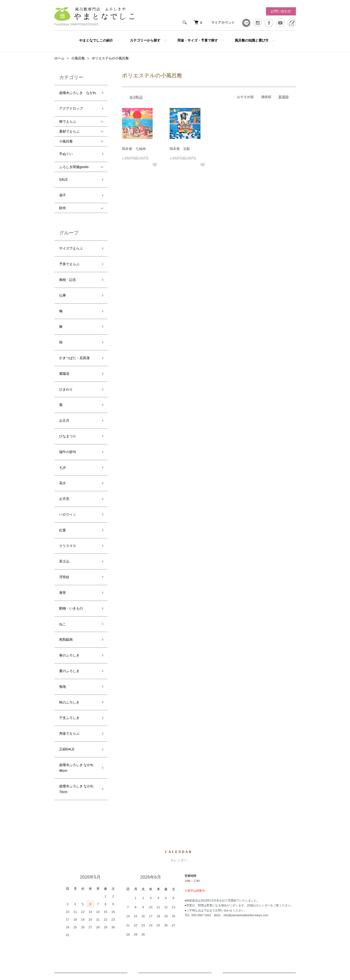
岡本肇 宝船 (180, 154)
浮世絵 (64, 454)
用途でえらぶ (69, 562)
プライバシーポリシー (227, 914)
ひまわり (66, 325)
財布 (63, 189)
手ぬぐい (66, 147)
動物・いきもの (71, 476)
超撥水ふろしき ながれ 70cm (77, 604)
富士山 (64, 444)
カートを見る (282, 881)
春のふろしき (69, 508)
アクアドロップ (71, 107)
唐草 (63, 465)
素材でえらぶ (69, 127)
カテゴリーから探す (145, 40)
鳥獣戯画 (66, 498)
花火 (63, 390)
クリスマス (68, 433)
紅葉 (63, 422)
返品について (175, 818)
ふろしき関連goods (74, 158)
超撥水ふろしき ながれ (78, 96)
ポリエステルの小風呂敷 (110, 64)
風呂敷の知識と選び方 (252, 40)
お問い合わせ (281, 11)
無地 (63, 530)
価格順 (266, 102)
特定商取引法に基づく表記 (230, 906)
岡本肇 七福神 (134, 154)
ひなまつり (68, 357)
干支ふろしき (69, 552)
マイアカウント (223, 22)
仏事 (63, 260)
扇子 (63, 179)
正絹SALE (67, 573)
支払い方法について (225, 898)
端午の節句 (68, 368)
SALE (64, 168)
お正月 (64, 346)
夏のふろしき (69, 519)
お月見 (64, 400)
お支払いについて (259, 818)
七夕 (63, 379)
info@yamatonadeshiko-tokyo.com (246, 727)
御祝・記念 (68, 249)
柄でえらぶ (68, 117)
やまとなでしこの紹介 (96, 40)
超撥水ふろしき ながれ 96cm (77, 587)
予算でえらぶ (69, 238)
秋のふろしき (69, 541)
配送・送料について (91, 818)
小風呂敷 (78, 64)
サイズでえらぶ (71, 227)
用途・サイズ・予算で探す (198, 40)
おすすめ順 (245, 102)
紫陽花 (64, 314)
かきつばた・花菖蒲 (74, 303)
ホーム (59, 64)
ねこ (63, 487)
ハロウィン (68, 411)
